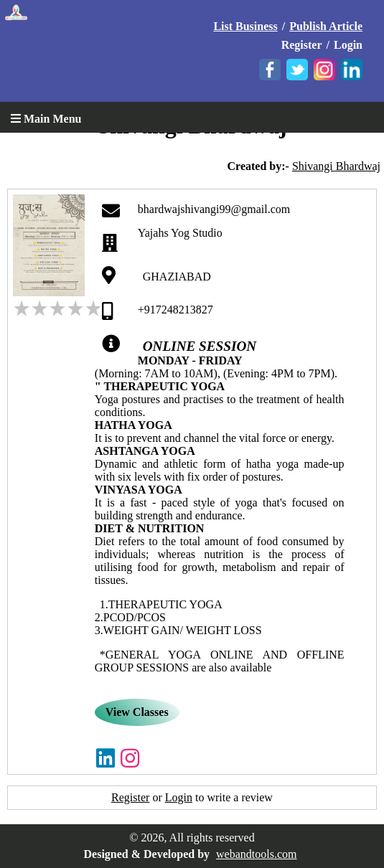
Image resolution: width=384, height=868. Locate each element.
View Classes (137, 712)
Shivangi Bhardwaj (336, 166)
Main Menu (46, 119)
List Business (245, 26)
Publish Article (326, 26)
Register (302, 45)
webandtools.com (256, 854)
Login (348, 45)
